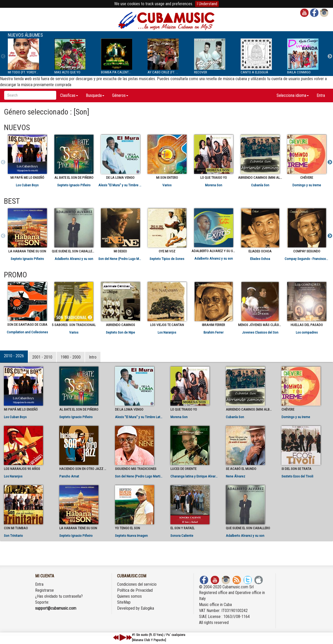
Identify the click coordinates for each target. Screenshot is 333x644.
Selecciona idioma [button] (293, 95)
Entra (321, 95)
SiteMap (124, 602)
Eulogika (147, 608)
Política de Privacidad (135, 590)
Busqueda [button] (95, 95)
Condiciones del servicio (137, 584)
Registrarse (44, 590)
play (122, 637)
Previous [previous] (3, 56)
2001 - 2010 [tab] (42, 357)
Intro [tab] (93, 357)
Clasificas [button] (69, 95)
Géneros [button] (120, 95)
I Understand (207, 4)
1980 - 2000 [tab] (71, 357)
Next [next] (330, 56)
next (129, 637)
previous (116, 637)
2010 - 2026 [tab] (14, 356)
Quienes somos (129, 596)
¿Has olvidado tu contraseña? (59, 596)
